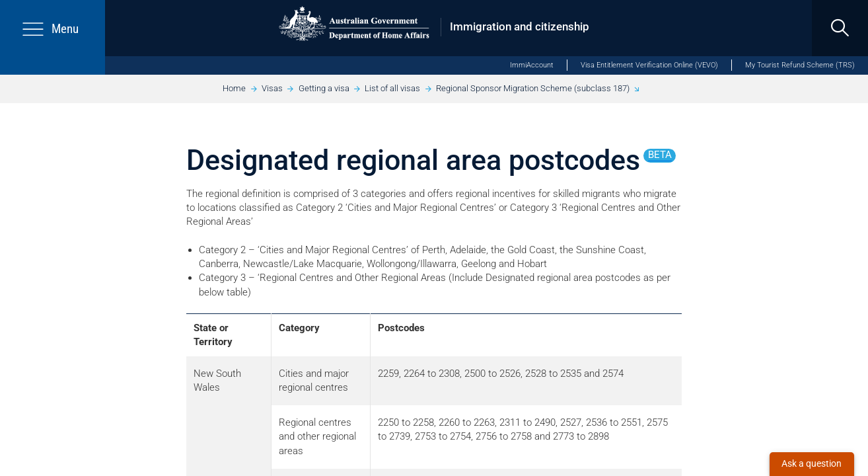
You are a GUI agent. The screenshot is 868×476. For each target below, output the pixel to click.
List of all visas (392, 88)
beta (660, 155)
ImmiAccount (532, 65)
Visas (272, 88)
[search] (840, 28)
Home (234, 88)
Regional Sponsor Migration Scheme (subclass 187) (533, 88)
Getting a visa (324, 88)
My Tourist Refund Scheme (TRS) (800, 65)
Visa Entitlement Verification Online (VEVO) (649, 65)
